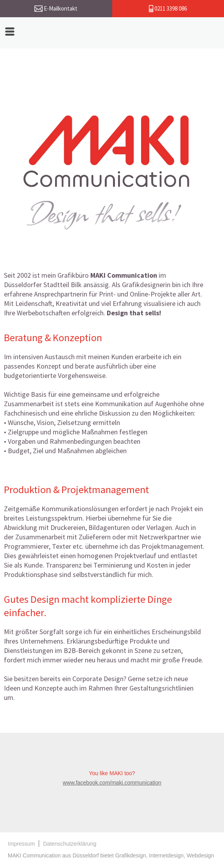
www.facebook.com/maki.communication (112, 783)
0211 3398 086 (168, 8)
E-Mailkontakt (56, 8)
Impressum (21, 844)
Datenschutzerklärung (70, 844)
